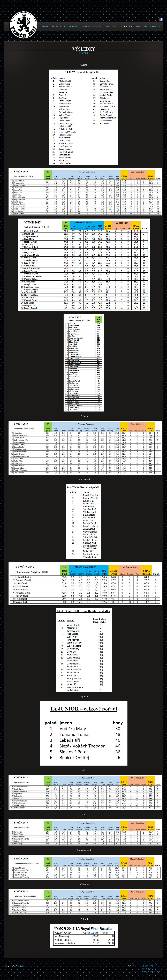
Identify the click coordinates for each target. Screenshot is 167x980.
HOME (45, 27)
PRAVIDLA (74, 27)
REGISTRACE (59, 27)
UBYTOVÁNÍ (111, 27)
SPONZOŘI (141, 27)
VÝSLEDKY (126, 27)
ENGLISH (155, 27)
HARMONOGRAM (92, 27)
